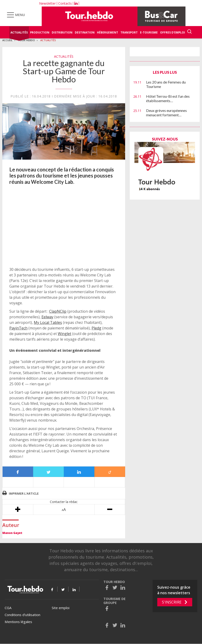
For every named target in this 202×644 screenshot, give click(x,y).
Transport (129, 32)
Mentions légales (18, 622)
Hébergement (108, 32)
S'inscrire (172, 602)
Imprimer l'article (24, 493)
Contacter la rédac (64, 502)
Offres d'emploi (173, 32)
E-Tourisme (149, 32)
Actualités (19, 32)
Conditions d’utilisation (22, 615)
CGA (8, 608)
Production (40, 32)
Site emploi (61, 608)
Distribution (62, 32)
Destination (85, 32)
